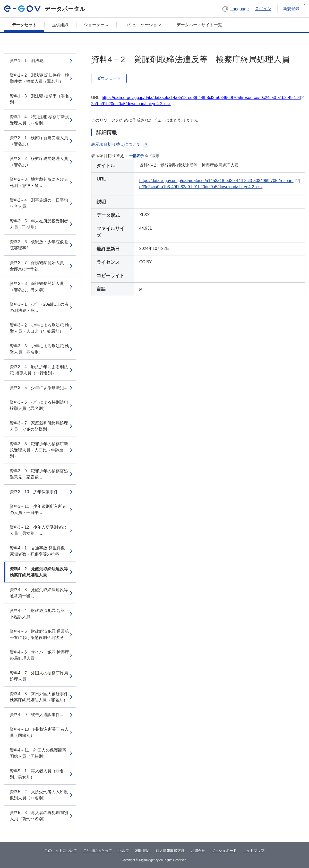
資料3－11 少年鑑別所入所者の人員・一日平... (38, 509)
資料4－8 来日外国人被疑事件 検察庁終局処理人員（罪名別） (39, 697)
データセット (24, 25)
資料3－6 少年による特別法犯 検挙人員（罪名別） (39, 405)
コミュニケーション (143, 25)
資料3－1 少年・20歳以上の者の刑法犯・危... (39, 307)
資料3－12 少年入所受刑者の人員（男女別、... (38, 530)
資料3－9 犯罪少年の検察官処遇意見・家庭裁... (39, 474)
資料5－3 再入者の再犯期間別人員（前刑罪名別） (39, 816)
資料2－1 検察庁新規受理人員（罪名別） (39, 141)
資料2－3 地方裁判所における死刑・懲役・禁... (39, 182)
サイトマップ (254, 851)
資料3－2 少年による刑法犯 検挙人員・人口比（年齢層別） (39, 328)
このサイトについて (61, 851)
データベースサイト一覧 (199, 25)
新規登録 (291, 9)
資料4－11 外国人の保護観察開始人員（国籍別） (38, 753)
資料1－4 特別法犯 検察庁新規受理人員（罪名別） (39, 120)
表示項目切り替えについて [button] (120, 144)
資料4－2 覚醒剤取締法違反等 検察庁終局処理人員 (41, 572)
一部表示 (136, 156)
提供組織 (60, 25)
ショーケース (96, 25)
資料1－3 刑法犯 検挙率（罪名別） (39, 99)
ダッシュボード (224, 851)
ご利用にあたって (98, 851)
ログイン (263, 9)
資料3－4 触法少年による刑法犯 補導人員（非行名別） (39, 370)
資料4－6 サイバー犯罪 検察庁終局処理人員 (39, 655)
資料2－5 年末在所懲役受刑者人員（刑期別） (39, 224)
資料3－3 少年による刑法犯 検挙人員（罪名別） (39, 349)
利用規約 (142, 851)
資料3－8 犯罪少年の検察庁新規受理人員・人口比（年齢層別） (39, 450)
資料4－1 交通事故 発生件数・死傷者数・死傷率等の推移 (39, 551)
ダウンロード (109, 78)
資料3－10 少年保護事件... (36, 492)
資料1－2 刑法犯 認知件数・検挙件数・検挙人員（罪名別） (39, 78)
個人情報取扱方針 (170, 851)
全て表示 (152, 156)
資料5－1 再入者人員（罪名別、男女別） (37, 774)
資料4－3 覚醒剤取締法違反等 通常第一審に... (41, 593)
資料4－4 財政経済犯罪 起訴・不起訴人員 (39, 614)
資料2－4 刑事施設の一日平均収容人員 (39, 203)
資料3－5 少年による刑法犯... (38, 388)
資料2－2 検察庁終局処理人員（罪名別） (39, 162)
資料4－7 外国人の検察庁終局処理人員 (39, 676)
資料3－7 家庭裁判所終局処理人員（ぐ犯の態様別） (39, 426)
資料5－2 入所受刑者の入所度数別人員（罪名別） (39, 795)
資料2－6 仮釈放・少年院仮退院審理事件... (39, 245)
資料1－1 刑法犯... (28, 61)
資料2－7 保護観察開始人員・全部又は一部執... (39, 266)
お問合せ (198, 851)
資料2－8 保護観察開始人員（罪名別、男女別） (37, 287)
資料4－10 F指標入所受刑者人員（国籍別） (39, 732)
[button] (235, 9)
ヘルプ (124, 851)
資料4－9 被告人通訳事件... (36, 715)
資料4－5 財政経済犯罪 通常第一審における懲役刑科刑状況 (39, 634)
